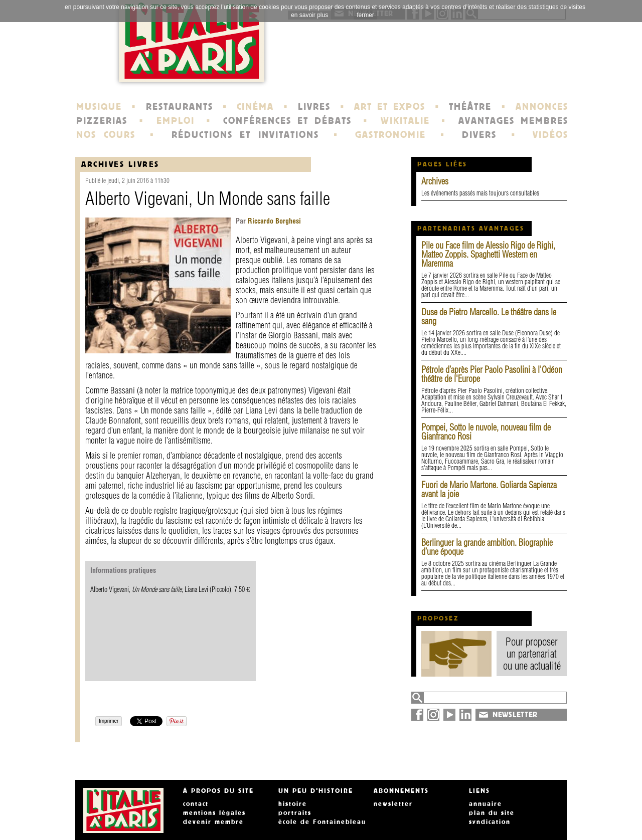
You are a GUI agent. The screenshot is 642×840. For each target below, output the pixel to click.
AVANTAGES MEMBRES (513, 121)
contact (196, 804)
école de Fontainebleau (322, 822)
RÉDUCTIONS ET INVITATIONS (245, 135)
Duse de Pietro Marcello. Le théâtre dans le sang (489, 317)
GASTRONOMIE (390, 135)
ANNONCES (542, 107)
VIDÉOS (550, 135)
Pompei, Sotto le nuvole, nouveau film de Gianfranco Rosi (486, 432)
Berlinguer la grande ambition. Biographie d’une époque (487, 547)
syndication (490, 822)
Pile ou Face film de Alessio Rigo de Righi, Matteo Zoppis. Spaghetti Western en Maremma (488, 254)
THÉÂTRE (470, 107)
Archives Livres (120, 164)
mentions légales (214, 813)
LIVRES (314, 107)
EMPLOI (176, 121)
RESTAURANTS (180, 107)
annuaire (486, 804)
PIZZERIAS (102, 121)
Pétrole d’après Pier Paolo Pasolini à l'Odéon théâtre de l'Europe (492, 374)
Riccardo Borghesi (273, 221)
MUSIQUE (99, 107)
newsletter (393, 804)
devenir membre (213, 822)
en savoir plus (309, 15)
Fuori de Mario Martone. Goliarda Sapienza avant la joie (489, 489)
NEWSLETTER (515, 715)
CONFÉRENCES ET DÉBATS (287, 121)
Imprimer (109, 721)
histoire (293, 804)
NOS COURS (106, 135)
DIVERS (479, 135)
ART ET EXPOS (389, 107)
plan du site (492, 813)
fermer (365, 15)
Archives (435, 181)
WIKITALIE (405, 121)
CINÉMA (255, 107)
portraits (295, 813)
